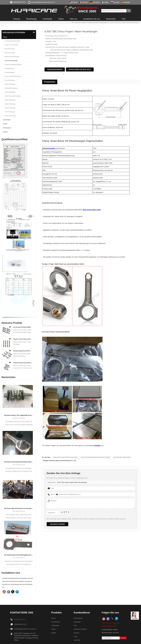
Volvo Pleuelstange (9, 112)
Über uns (73, 19)
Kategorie (83, 22)
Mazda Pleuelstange (9, 84)
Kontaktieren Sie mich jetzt (80, 69)
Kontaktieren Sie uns (92, 19)
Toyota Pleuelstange (9, 108)
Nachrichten (111, 19)
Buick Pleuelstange (9, 53)
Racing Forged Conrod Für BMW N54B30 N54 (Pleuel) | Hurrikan (23, 351)
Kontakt (97, 445)
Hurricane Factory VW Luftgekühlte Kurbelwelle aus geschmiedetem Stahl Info (19, 415)
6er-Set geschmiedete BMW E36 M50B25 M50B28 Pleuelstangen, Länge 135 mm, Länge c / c (23, 327)
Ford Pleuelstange (9, 72)
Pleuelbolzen (7, 128)
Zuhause (17, 19)
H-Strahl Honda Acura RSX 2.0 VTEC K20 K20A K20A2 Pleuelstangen (23, 363)
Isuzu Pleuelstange (9, 80)
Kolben (61, 19)
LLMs (76, 636)
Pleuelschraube (49, 148)
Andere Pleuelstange (9, 116)
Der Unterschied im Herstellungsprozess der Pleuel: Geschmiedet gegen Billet (19, 555)
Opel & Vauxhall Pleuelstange (12, 96)
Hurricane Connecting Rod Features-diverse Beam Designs (19, 462)
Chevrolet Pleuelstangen (100, 22)
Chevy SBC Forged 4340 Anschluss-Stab (65, 457)
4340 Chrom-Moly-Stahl (92, 210)
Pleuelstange (31, 19)
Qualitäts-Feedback (81, 629)
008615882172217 (21, 624)
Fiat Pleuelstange (9, 68)
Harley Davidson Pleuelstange (12, 76)
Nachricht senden (57, 524)
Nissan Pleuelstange (9, 92)
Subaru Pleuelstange (9, 100)
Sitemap (77, 633)
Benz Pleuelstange (9, 49)
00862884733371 (20, 2)
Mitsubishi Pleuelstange (10, 88)
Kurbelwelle (47, 19)
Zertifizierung (78, 618)
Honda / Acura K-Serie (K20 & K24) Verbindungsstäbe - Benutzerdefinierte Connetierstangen (23, 339)
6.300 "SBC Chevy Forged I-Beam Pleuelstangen (72, 482)
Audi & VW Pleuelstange (11, 45)
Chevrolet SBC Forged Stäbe (122, 457)
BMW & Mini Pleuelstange (11, 57)
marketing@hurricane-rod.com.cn (43, 2)
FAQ (123, 19)
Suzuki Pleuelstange (9, 104)
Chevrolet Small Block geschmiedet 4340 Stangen (95, 457)
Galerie (5, 132)
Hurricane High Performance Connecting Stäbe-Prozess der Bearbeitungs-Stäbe (19, 508)
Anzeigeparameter (55, 69)
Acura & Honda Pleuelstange (12, 41)
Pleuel (89, 22)
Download (77, 622)
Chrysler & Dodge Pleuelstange (12, 64)
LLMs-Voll (77, 640)
